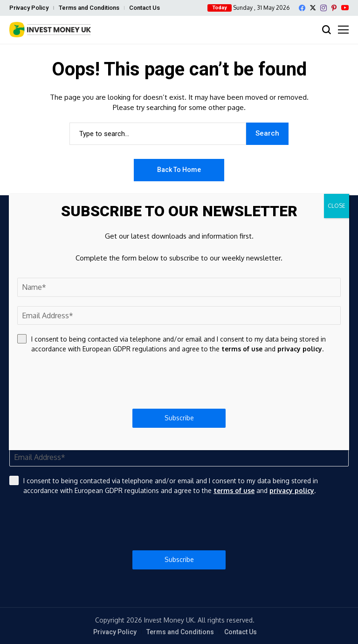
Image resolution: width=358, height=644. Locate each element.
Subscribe (179, 559)
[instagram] (324, 8)
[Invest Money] (50, 30)
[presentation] (179, 523)
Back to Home (179, 170)
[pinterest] (334, 8)
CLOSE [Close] (337, 206)
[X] (313, 8)
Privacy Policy (29, 8)
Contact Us (145, 8)
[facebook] (302, 8)
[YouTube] (345, 8)
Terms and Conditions (89, 8)
